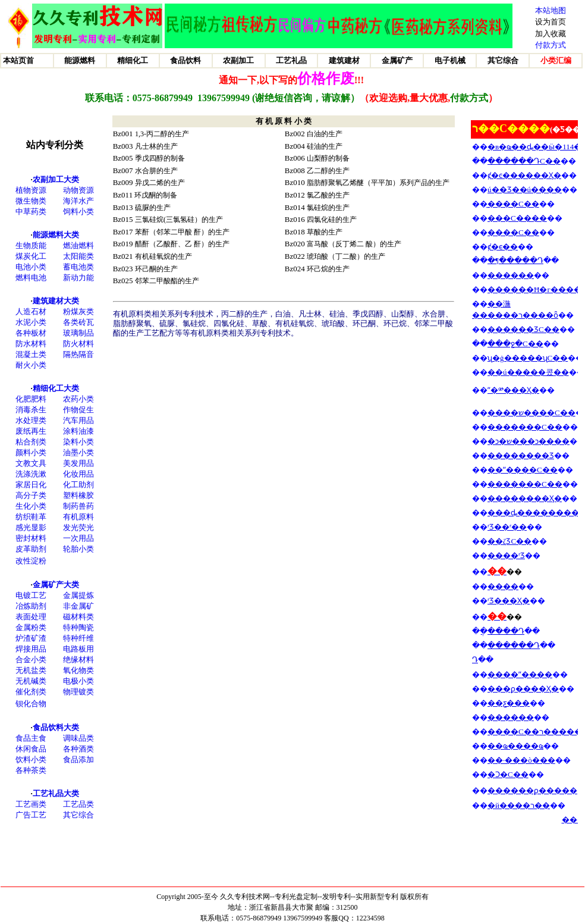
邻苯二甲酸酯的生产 (167, 281)
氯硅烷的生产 (328, 208)
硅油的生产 (325, 146)
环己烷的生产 (328, 269)
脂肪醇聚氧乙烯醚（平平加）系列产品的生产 (378, 183)
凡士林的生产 (156, 146)
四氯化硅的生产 (332, 220)
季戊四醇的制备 (160, 158)
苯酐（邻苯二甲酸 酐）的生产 (182, 232)
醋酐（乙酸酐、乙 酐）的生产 (182, 244)
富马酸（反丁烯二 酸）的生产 (354, 244)
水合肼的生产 (156, 171)
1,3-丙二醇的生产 (162, 134)
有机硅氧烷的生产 (163, 256)
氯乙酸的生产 (328, 195)
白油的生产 (325, 134)
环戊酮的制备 (156, 195)
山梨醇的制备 (328, 158)
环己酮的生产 (156, 269)
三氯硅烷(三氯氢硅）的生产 (179, 220)
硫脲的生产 (153, 208)
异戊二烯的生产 (160, 183)
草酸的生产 (325, 232)
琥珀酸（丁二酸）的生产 (346, 256)
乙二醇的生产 (328, 171)
